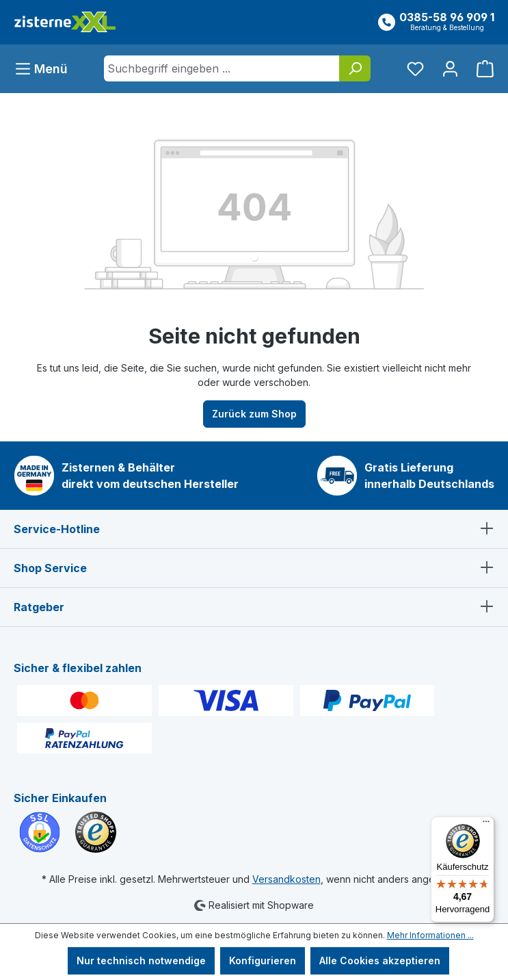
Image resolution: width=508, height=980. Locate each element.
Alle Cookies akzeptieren (380, 960)
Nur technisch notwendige (141, 960)
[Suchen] (355, 68)
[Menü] (45, 69)
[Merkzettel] (415, 69)
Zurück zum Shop (254, 414)
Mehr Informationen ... (430, 935)
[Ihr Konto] (450, 69)
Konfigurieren (263, 960)
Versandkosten (286, 879)
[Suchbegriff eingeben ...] (222, 68)
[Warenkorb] (481, 69)
